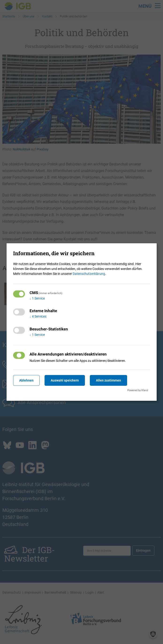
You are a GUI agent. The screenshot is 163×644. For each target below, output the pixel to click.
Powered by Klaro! (138, 390)
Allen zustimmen (108, 380)
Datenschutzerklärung (89, 274)
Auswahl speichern (65, 380)
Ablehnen (26, 380)
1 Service (37, 298)
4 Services (38, 317)
